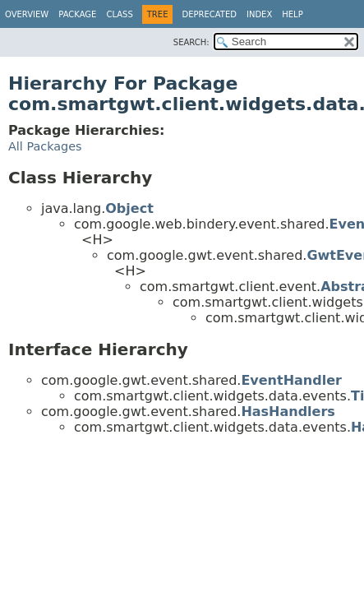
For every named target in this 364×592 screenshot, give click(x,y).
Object (129, 208)
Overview (27, 14)
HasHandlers (288, 412)
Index (259, 14)
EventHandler (291, 380)
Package (77, 14)
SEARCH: (191, 42)
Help (292, 14)
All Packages (45, 146)
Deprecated (209, 14)
